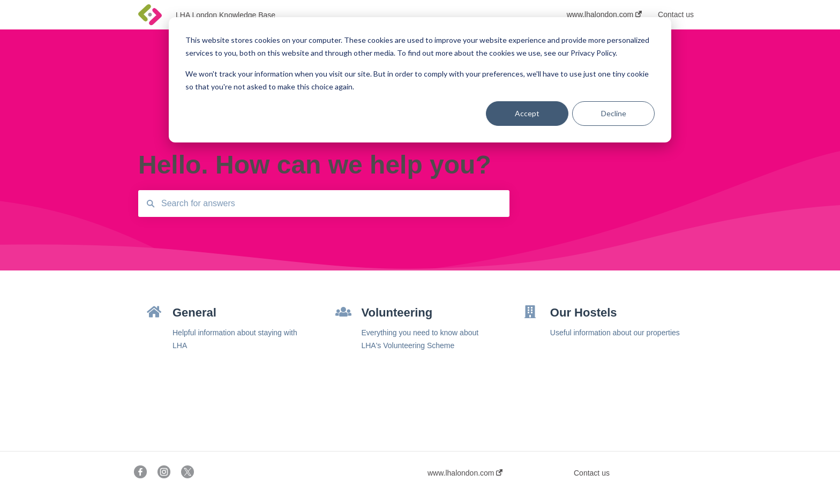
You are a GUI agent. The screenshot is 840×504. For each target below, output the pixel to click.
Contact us (592, 473)
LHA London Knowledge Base (226, 15)
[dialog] (420, 80)
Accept (527, 113)
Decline (614, 113)
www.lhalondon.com (465, 473)
